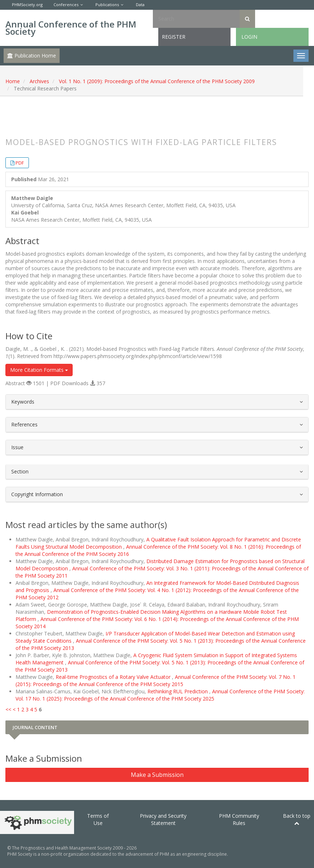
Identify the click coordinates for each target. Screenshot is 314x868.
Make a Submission (157, 775)
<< (8, 709)
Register (174, 37)
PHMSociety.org (27, 5)
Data (140, 5)
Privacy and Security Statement (163, 819)
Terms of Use (98, 819)
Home (13, 81)
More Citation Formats (39, 370)
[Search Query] (196, 19)
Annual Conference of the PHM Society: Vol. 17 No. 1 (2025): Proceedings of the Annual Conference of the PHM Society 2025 (160, 695)
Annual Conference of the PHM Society (71, 28)
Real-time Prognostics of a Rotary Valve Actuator (114, 677)
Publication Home (32, 56)
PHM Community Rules (239, 819)
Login (249, 37)
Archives (39, 81)
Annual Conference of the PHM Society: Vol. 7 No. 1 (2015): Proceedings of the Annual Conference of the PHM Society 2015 (156, 680)
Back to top (297, 819)
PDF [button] (20, 163)
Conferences (66, 5)
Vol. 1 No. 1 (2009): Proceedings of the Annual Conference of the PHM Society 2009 (157, 81)
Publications (107, 5)
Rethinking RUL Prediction (178, 691)
